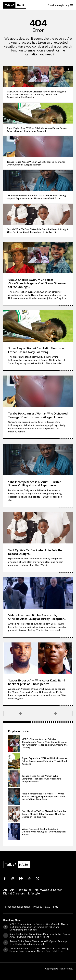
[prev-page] (8, 69)
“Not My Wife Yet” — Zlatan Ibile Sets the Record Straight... (35, 552)
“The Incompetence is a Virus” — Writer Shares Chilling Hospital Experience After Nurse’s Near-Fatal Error (36, 197)
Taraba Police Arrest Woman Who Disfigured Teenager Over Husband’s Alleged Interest (36, 163)
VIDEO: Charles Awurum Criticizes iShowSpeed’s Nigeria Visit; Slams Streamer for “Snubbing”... (38, 283)
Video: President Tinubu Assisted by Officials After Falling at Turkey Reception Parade (44, 832)
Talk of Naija (66, 969)
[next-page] (68, 69)
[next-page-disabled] (56, 713)
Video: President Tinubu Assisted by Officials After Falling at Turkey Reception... (37, 617)
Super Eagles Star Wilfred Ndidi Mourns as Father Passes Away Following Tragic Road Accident (37, 130)
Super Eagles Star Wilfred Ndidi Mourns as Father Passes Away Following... (36, 350)
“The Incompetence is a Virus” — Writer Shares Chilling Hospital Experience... (35, 484)
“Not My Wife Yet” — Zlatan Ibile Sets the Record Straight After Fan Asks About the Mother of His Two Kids (37, 231)
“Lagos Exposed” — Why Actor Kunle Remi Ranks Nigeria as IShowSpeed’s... (37, 682)
